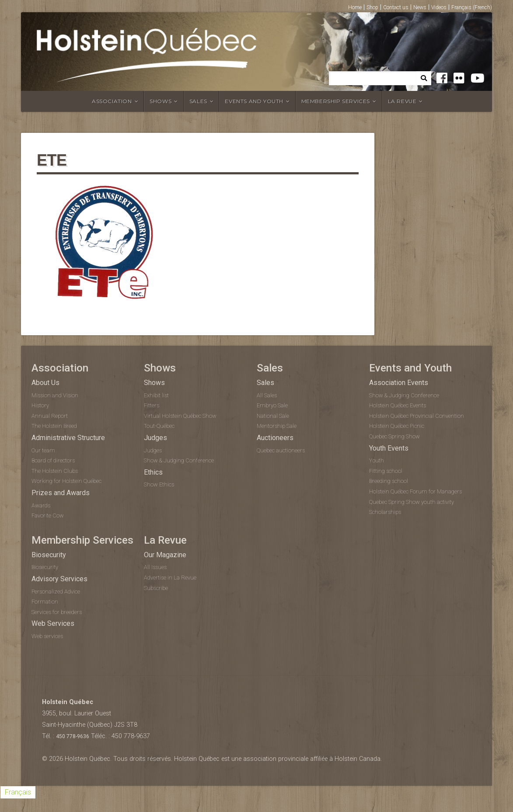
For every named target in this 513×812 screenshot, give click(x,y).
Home (355, 7)
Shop (372, 7)
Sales (198, 101)
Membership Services (336, 101)
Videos (439, 7)
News (420, 7)
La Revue (402, 101)
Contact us (396, 7)
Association (112, 101)
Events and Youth (254, 101)
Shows (161, 101)
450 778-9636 (73, 736)
